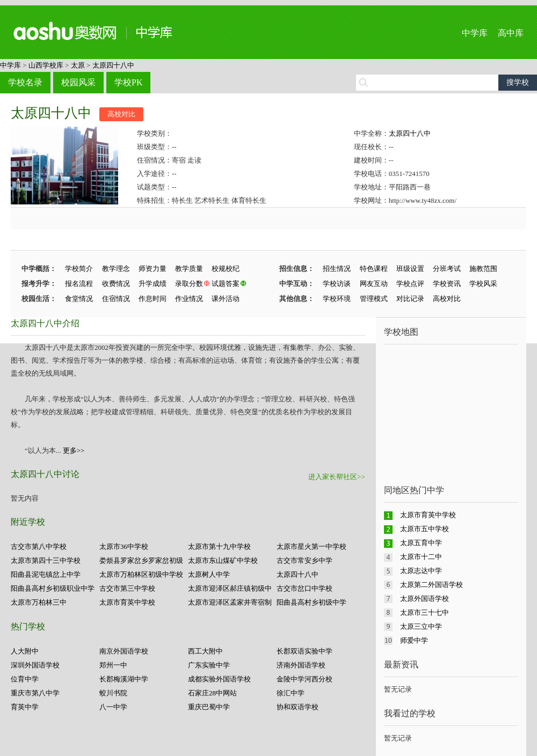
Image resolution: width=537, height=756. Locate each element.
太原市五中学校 (424, 529)
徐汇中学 (291, 693)
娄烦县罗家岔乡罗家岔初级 (141, 560)
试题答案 (226, 284)
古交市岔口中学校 (304, 588)
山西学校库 (46, 65)
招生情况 (337, 269)
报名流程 (79, 284)
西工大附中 (205, 651)
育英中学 (25, 707)
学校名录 (25, 82)
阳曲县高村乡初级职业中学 (53, 588)
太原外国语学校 (424, 599)
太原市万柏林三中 (39, 602)
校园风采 (78, 82)
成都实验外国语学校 (219, 679)
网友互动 (374, 284)
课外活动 (226, 299)
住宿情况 (116, 299)
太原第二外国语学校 (431, 585)
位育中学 (25, 679)
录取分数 (189, 284)
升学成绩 (153, 284)
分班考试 (447, 269)
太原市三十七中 (424, 612)
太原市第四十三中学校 (46, 560)
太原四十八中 (113, 65)
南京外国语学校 (124, 651)
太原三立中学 (421, 626)
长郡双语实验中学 (304, 651)
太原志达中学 (421, 571)
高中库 (511, 33)
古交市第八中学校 (39, 546)
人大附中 (25, 651)
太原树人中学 (209, 574)
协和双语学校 (297, 707)
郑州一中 (113, 665)
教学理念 (116, 269)
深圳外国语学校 (35, 665)
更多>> (74, 450)
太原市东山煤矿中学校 (223, 560)
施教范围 (483, 269)
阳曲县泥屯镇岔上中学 (46, 574)
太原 (78, 65)
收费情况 (116, 284)
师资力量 (153, 269)
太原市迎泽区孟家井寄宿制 (230, 602)
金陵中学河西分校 (304, 679)
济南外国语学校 (301, 665)
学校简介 (79, 269)
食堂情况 (79, 299)
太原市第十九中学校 (219, 546)
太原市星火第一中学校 (311, 546)
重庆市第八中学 (35, 693)
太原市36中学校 (124, 546)
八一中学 (113, 707)
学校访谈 (337, 284)
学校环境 (337, 299)
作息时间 (153, 299)
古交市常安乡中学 (304, 560)
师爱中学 (414, 640)
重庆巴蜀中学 (209, 707)
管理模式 (374, 299)
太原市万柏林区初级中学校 (141, 574)
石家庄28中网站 (212, 693)
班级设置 (410, 269)
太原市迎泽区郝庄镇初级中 (230, 588)
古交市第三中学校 (127, 588)
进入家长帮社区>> (337, 477)
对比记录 (410, 299)
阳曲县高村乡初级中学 (311, 602)
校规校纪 (226, 269)
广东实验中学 (209, 665)
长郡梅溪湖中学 (124, 679)
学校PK (128, 82)
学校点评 (410, 284)
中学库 (475, 33)
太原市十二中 (421, 557)
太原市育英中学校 (127, 602)
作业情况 (189, 299)
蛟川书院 (113, 693)
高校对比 (121, 114)
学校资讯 (447, 284)
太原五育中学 (421, 543)
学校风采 (483, 284)
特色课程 (374, 269)
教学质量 (189, 269)
